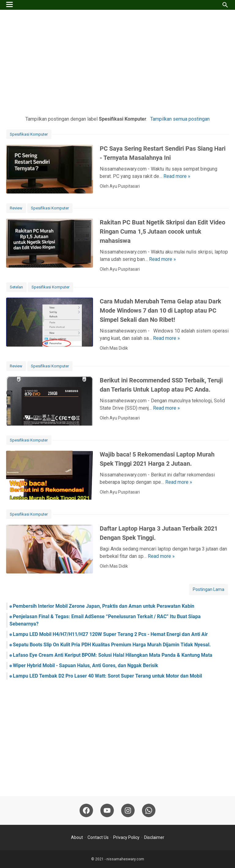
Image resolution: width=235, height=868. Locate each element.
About (77, 837)
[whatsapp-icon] (149, 810)
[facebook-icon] (86, 810)
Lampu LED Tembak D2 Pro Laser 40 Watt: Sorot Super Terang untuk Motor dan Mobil (107, 676)
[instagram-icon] (128, 810)
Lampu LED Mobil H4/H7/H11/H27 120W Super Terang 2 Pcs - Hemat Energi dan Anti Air (110, 634)
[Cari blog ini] (225, 5)
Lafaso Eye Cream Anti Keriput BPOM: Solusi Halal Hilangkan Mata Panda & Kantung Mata (113, 655)
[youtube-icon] (107, 810)
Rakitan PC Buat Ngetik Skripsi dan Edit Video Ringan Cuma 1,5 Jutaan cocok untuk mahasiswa (162, 231)
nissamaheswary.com (125, 859)
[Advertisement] (117, 62)
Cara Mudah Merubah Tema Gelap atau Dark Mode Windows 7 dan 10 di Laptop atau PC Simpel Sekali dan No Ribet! (160, 310)
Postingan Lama (209, 589)
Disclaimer (154, 837)
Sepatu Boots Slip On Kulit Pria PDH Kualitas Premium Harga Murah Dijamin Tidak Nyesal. (112, 645)
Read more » (177, 176)
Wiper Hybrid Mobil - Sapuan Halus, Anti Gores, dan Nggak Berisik (86, 665)
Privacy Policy (126, 837)
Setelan (16, 287)
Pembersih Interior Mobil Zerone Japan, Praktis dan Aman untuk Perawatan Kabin (104, 606)
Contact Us (98, 837)
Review (16, 208)
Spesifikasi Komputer (29, 134)
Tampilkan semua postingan (180, 119)
